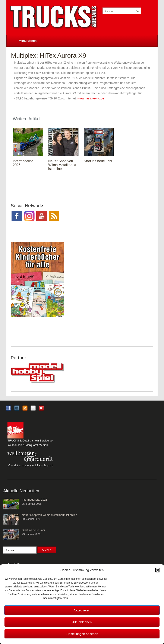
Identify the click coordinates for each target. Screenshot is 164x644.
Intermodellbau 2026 (34, 500)
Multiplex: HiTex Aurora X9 (48, 55)
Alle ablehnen (82, 622)
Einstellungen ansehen (82, 634)
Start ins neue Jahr (98, 161)
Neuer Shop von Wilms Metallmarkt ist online (62, 165)
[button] (158, 570)
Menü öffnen (28, 41)
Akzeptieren (82, 610)
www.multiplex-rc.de (91, 98)
